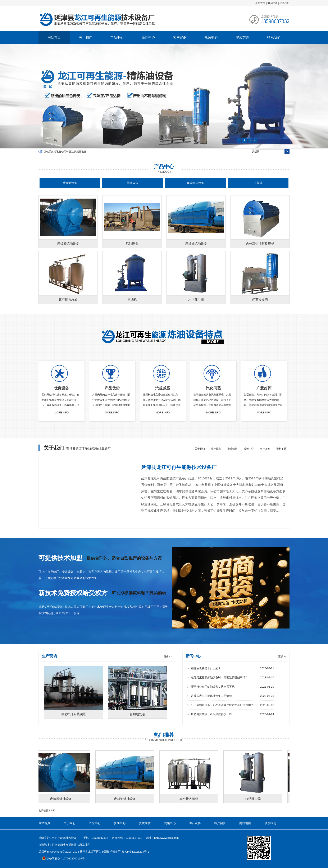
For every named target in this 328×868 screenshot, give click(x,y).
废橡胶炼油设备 (68, 244)
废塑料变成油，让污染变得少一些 (233, 714)
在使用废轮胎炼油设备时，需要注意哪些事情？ (233, 677)
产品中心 (117, 37)
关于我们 (86, 37)
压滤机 (132, 300)
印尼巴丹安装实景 (73, 714)
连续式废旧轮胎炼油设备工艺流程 (233, 696)
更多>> (168, 656)
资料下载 (281, 449)
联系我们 (284, 3)
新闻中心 (148, 37)
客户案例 (180, 37)
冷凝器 (258, 183)
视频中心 (211, 37)
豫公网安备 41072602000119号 (63, 858)
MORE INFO (61, 413)
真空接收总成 (68, 300)
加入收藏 (272, 3)
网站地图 (245, 823)
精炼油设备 (70, 183)
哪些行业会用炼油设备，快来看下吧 (233, 687)
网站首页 (54, 37)
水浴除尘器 (196, 300)
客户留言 (220, 823)
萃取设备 (133, 183)
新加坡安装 (138, 714)
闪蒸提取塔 (260, 300)
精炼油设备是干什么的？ (233, 668)
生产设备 (216, 449)
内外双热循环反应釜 (260, 244)
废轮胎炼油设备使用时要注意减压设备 (65, 152)
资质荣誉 (242, 37)
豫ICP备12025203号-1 (135, 852)
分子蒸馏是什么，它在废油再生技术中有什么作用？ (233, 705)
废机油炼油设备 (196, 244)
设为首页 (260, 3)
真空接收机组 (191, 799)
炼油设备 (132, 244)
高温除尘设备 (195, 183)
